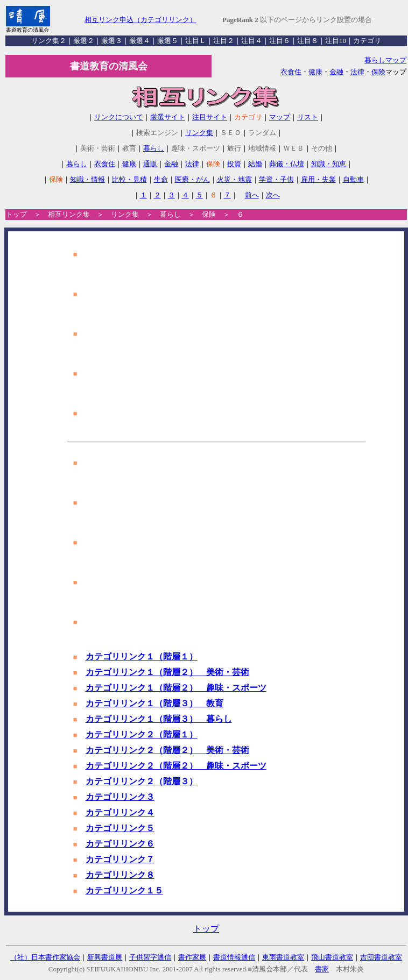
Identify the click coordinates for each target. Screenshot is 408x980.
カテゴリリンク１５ (124, 890)
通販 (150, 164)
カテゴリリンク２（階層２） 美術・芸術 (167, 750)
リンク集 (199, 133)
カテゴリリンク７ (120, 859)
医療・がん (192, 179)
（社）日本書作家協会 (45, 957)
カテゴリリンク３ (120, 797)
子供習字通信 (150, 957)
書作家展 (192, 957)
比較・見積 (129, 179)
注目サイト (210, 117)
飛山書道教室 (332, 957)
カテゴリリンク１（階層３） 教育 (154, 703)
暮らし (154, 148)
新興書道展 (105, 957)
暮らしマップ (385, 60)
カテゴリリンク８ (120, 875)
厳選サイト (168, 117)
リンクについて (119, 117)
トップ (16, 214)
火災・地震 (234, 179)
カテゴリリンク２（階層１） (142, 734)
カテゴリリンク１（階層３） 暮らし (159, 719)
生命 (161, 179)
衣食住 (291, 72)
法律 (357, 72)
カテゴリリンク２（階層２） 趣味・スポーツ (176, 766)
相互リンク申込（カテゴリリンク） (140, 20)
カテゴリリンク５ (120, 828)
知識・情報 (87, 179)
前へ (252, 195)
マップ (280, 117)
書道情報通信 (234, 957)
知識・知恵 (329, 164)
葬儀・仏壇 (287, 164)
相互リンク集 (69, 214)
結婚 (255, 164)
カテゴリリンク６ (120, 844)
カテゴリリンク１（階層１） (142, 656)
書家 (322, 969)
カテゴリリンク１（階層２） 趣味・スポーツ (176, 688)
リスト (308, 117)
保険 (378, 72)
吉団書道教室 (381, 957)
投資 (234, 164)
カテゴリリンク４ (120, 812)
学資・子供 (276, 179)
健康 (315, 72)
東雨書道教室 (283, 957)
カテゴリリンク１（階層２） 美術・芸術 (167, 672)
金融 (336, 72)
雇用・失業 (318, 179)
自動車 (353, 179)
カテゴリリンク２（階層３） (142, 781)
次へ (273, 195)
